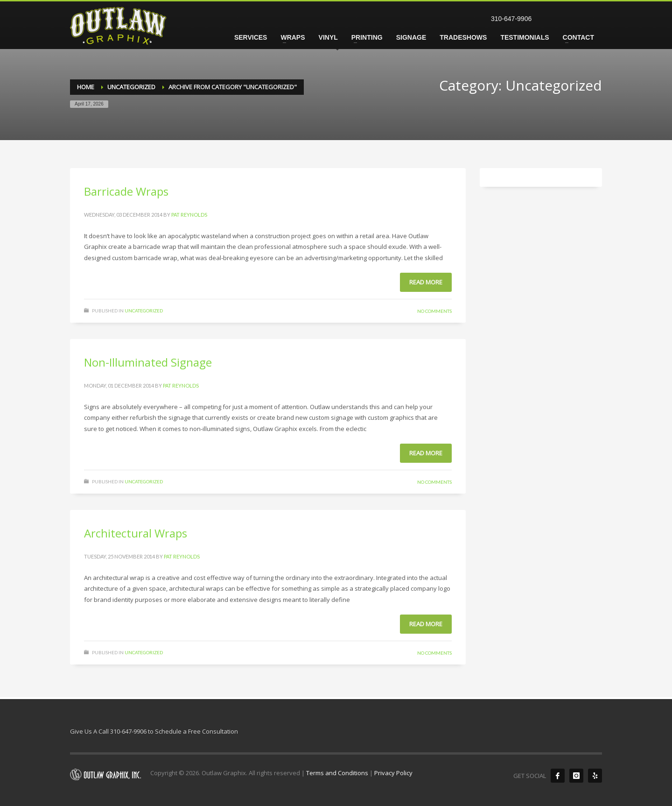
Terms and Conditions (337, 773)
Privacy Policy (393, 773)
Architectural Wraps (136, 533)
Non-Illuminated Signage (148, 362)
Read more (426, 282)
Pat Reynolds (189, 215)
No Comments (434, 311)
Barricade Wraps (126, 191)
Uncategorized (144, 311)
